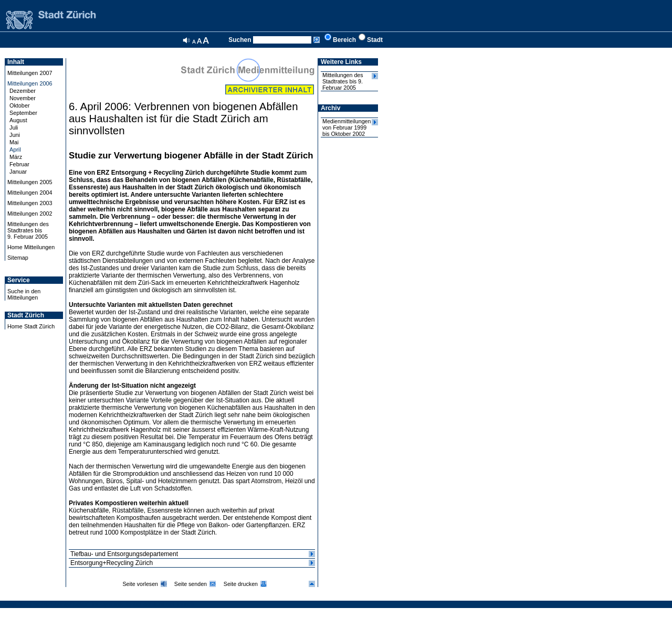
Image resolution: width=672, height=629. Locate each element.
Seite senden (191, 584)
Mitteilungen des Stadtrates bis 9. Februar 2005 (343, 81)
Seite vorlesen (140, 584)
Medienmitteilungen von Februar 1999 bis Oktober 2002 (346, 127)
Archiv (330, 108)
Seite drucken (241, 584)
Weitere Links (341, 62)
